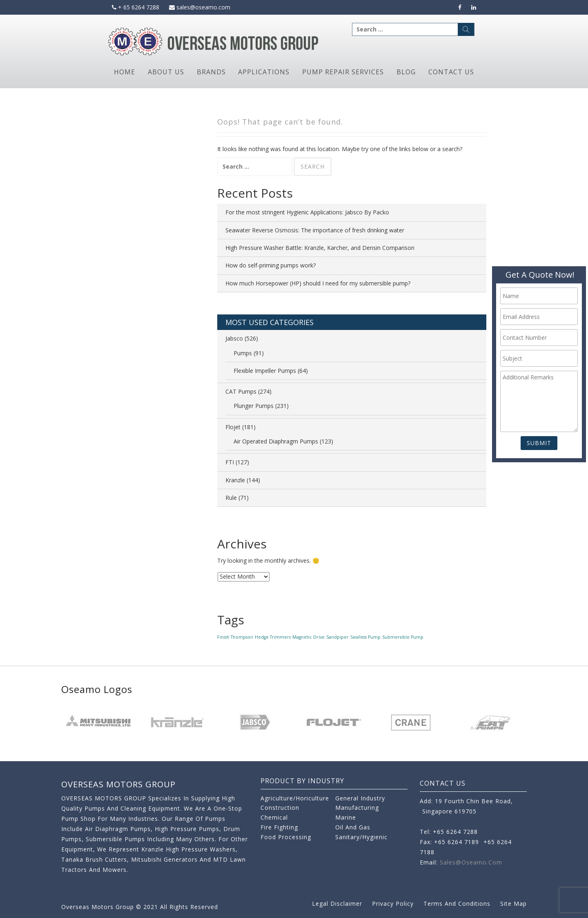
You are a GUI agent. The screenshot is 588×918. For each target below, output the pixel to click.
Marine (346, 817)
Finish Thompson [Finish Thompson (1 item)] (235, 637)
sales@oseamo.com (200, 7)
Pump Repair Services (343, 72)
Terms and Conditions (457, 904)
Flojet (233, 427)
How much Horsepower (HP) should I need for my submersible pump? (318, 283)
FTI (230, 462)
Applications (264, 72)
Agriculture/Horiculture (295, 798)
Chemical (274, 817)
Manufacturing (357, 808)
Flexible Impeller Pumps (265, 371)
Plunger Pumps (254, 406)
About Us (166, 72)
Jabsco (234, 338)
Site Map (513, 904)
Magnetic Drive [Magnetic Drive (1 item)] (308, 637)
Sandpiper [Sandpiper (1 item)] (337, 637)
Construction (280, 808)
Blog (406, 72)
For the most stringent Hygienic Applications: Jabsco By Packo (307, 212)
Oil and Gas (353, 827)
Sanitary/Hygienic (361, 837)
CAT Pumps (241, 391)
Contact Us (451, 72)
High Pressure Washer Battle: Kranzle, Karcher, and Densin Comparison (320, 248)
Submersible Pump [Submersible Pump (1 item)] (403, 637)
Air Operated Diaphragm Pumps (276, 441)
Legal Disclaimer (337, 904)
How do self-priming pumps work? (271, 265)
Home (125, 72)
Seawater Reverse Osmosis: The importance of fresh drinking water (315, 230)
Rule (231, 498)
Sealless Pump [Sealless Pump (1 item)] (365, 637)
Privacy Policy (393, 904)
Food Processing (286, 837)
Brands (211, 72)
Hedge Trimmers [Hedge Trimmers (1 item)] (273, 637)
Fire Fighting (279, 827)
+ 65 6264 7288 (136, 7)
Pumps (243, 353)
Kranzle (235, 480)
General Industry (360, 798)
